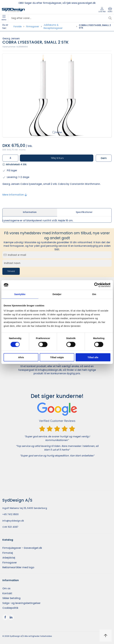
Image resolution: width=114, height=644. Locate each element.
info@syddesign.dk (50, 370)
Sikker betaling (11, 598)
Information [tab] (30, 212)
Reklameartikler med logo (18, 567)
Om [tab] (94, 294)
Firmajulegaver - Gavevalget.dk (22, 548)
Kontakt (7, 593)
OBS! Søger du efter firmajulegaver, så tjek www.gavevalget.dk (57, 3)
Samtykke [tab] (20, 294)
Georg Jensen (11, 39)
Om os (6, 588)
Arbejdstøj (9, 558)
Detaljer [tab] (57, 294)
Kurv (110, 10)
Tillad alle (93, 357)
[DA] (13, 10)
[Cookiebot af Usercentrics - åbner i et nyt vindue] (96, 285)
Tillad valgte (57, 357)
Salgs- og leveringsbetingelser (21, 603)
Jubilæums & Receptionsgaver (53, 27)
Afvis (21, 357)
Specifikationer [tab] (84, 212)
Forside (18, 27)
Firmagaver (33, 27)
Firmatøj (8, 553)
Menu (4, 18)
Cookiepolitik (10, 608)
